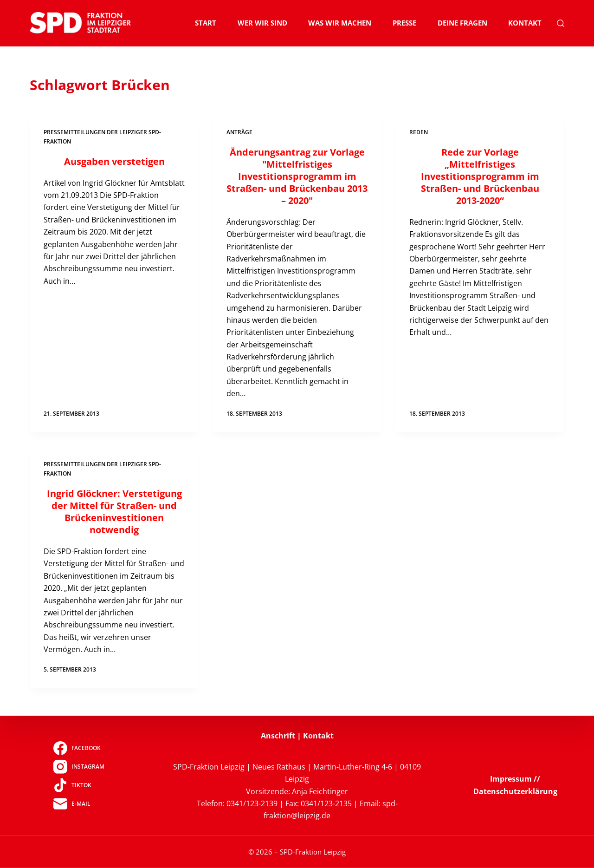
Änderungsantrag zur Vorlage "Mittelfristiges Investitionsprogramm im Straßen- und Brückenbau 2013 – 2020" (297, 176)
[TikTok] (79, 785)
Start (206, 23)
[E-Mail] (79, 803)
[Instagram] (79, 766)
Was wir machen (340, 23)
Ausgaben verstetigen (114, 161)
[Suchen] (561, 23)
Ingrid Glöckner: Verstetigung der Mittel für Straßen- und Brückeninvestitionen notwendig (114, 512)
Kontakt (525, 23)
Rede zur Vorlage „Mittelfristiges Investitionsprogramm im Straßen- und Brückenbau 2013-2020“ (480, 176)
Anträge (239, 132)
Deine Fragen (462, 23)
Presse (404, 23)
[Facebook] (79, 748)
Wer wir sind (262, 23)
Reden (419, 132)
